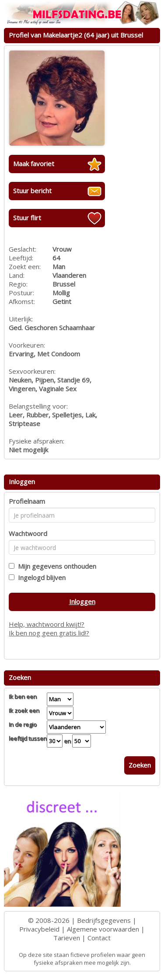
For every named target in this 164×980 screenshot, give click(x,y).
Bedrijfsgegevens (104, 920)
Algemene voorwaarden (103, 929)
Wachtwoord (28, 533)
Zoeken (140, 765)
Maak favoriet (34, 164)
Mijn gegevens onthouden (55, 566)
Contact (99, 938)
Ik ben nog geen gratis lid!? (49, 633)
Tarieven (67, 938)
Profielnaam (27, 501)
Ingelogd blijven (40, 577)
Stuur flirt (27, 218)
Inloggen (82, 601)
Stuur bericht (32, 191)
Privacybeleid (39, 929)
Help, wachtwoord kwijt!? (47, 624)
